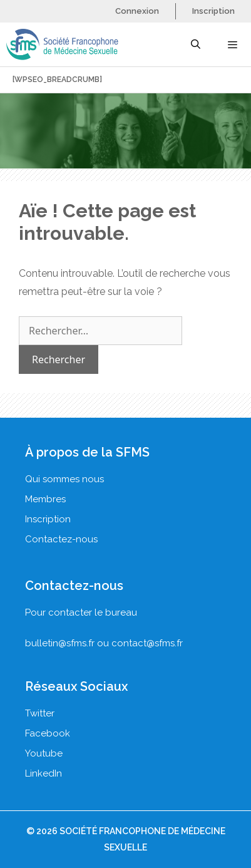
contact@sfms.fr (147, 643)
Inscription (213, 11)
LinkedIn (44, 773)
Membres (45, 499)
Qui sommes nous (64, 479)
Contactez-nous (61, 539)
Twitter (40, 713)
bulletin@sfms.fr (60, 643)
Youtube (44, 753)
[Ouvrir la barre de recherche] (195, 44)
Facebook (48, 733)
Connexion (137, 11)
